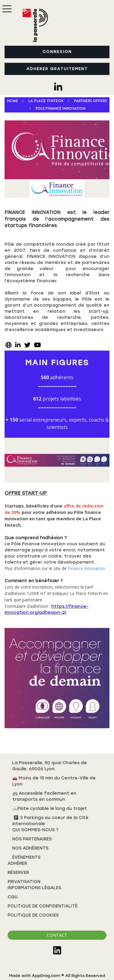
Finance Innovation (86, 568)
